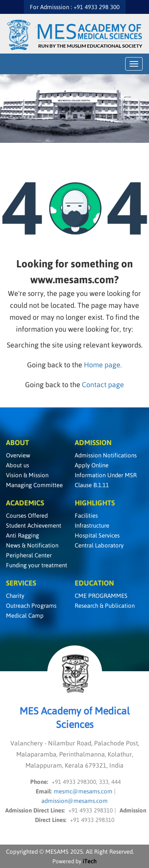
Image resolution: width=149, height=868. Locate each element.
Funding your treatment (37, 565)
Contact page (103, 385)
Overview (18, 455)
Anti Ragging (22, 535)
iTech (90, 861)
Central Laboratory (99, 545)
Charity (15, 596)
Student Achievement (34, 525)
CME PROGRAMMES (101, 596)
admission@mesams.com (74, 801)
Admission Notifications (106, 455)
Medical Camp (25, 615)
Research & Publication (105, 606)
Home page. (103, 365)
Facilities (86, 516)
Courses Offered (27, 516)
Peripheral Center (29, 555)
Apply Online (92, 465)
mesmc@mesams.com (84, 791)
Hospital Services (97, 535)
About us (17, 465)
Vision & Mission (27, 475)
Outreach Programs (31, 606)
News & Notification (32, 545)
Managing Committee (34, 485)
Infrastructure (92, 525)
